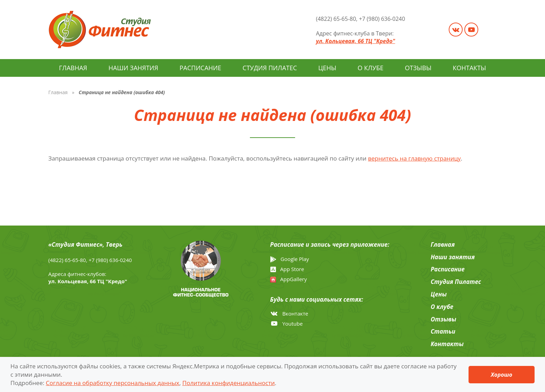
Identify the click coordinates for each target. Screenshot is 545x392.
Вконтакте (289, 313)
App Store (287, 269)
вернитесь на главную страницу (414, 158)
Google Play (290, 259)
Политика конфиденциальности (229, 382)
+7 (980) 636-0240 (382, 19)
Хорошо (502, 374)
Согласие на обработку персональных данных (113, 382)
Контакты (470, 68)
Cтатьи (443, 331)
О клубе (371, 68)
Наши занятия (133, 68)
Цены (327, 68)
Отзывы (418, 68)
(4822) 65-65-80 (336, 19)
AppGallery (288, 279)
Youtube (286, 324)
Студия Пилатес (270, 68)
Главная (73, 68)
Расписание (201, 68)
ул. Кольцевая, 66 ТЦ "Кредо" (356, 41)
